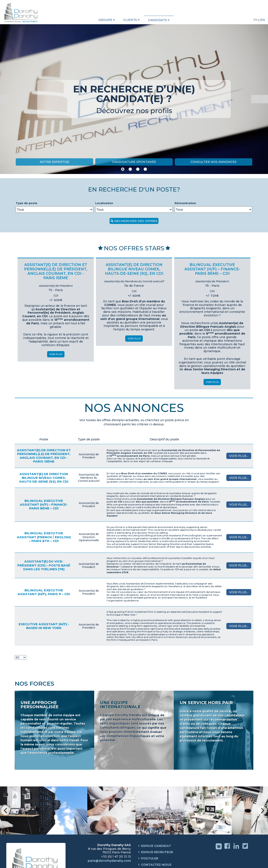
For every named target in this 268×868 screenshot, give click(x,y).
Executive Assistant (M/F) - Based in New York (44, 626)
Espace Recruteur (157, 852)
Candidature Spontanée (134, 162)
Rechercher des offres (136, 221)
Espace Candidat (156, 846)
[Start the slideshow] (255, 99)
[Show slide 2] (130, 169)
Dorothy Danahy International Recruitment (23, 13)
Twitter (246, 849)
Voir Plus (56, 354)
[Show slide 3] (138, 169)
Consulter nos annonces (214, 162)
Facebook (228, 849)
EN (263, 20)
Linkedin (237, 849)
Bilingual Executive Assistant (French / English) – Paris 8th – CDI (44, 537)
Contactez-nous (157, 865)
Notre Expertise (54, 162)
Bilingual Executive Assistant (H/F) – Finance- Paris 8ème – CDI (44, 504)
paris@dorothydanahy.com (109, 861)
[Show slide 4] (145, 169)
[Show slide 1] (123, 169)
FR (256, 20)
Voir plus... (239, 456)
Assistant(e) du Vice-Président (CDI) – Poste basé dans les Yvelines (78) (44, 565)
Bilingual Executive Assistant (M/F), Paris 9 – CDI (44, 592)
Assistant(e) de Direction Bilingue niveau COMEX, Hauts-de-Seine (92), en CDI (44, 478)
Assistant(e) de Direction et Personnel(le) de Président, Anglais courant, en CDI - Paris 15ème (44, 456)
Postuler (150, 859)
